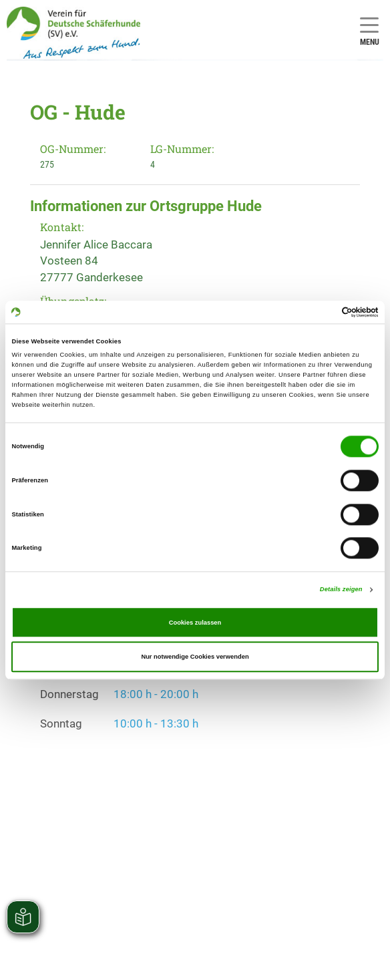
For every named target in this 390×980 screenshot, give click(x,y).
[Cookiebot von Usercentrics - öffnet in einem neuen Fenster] (320, 312)
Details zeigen (341, 590)
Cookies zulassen (195, 623)
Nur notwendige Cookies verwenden (195, 657)
